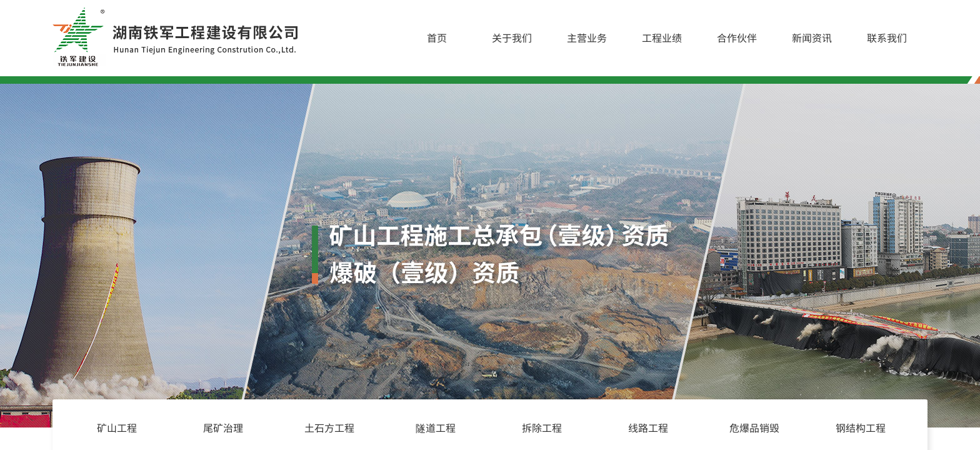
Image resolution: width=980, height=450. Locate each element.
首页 (437, 37)
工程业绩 (662, 37)
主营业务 (587, 37)
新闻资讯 (812, 37)
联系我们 (887, 37)
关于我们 (512, 37)
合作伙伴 (737, 37)
